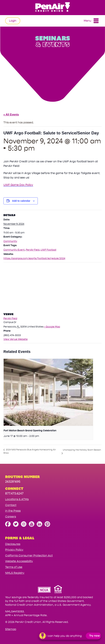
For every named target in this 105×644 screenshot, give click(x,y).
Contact (11, 505)
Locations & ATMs (17, 499)
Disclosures (13, 544)
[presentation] (48, 392)
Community (10, 241)
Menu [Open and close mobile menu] (91, 21)
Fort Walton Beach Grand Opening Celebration (30, 431)
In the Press (13, 511)
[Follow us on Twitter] (16, 526)
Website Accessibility (19, 561)
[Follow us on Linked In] (39, 526)
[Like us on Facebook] (8, 526)
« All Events (11, 115)
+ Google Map (52, 327)
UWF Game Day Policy (18, 185)
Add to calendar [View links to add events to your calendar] (21, 201)
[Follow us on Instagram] (24, 526)
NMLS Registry (15, 573)
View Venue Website (16, 339)
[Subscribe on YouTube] (32, 526)
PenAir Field (33, 250)
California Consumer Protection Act (29, 556)
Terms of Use (14, 567)
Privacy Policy (14, 550)
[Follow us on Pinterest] (47, 526)
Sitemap (11, 629)
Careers (11, 517)
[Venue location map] (52, 287)
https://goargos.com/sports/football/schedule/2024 (34, 258)
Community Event (14, 250)
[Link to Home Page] (52, 7)
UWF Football (48, 250)
